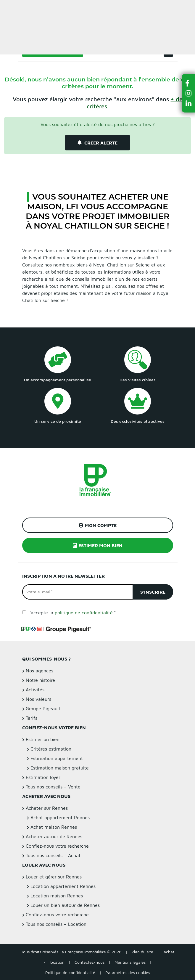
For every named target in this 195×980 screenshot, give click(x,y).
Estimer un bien (177, 8)
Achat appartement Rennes (60, 817)
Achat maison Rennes (54, 827)
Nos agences (40, 671)
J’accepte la (72, 613)
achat (169, 952)
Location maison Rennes (57, 896)
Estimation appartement (57, 758)
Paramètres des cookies (128, 972)
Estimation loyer (43, 777)
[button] (188, 83)
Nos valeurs (38, 699)
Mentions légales (130, 962)
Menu (9, 8)
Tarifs (32, 718)
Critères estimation (51, 749)
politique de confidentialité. (84, 613)
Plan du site (142, 952)
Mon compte (98, 525)
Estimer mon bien (98, 545)
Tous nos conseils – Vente (53, 787)
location (57, 962)
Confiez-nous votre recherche (57, 846)
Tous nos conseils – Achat (53, 855)
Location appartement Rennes (63, 886)
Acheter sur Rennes (47, 808)
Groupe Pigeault (43, 709)
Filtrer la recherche (53, 52)
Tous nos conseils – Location (56, 924)
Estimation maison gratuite (60, 768)
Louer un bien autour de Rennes (65, 905)
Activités (35, 690)
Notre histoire (40, 680)
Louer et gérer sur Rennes (54, 877)
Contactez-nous (90, 962)
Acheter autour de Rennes (54, 836)
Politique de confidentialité (70, 972)
